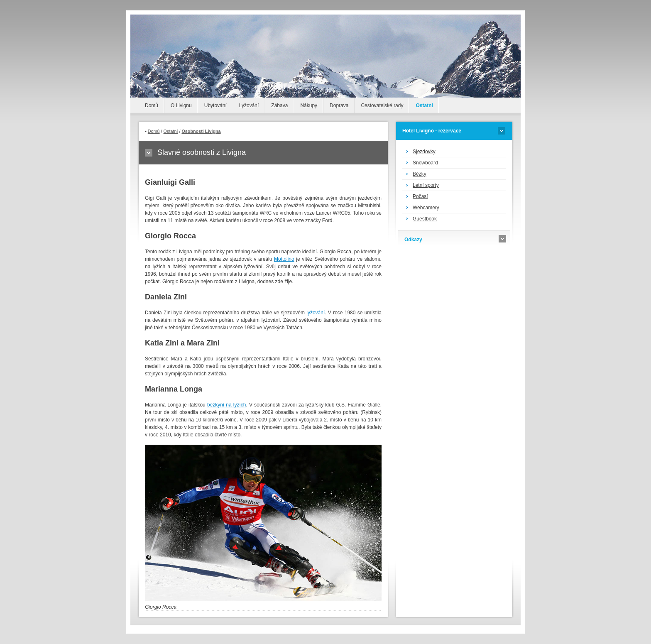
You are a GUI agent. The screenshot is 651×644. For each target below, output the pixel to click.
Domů (152, 105)
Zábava (279, 105)
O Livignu (181, 105)
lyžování (316, 313)
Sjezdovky (424, 152)
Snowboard (425, 163)
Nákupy (309, 105)
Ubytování (215, 105)
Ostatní (424, 105)
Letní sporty (426, 185)
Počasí (420, 196)
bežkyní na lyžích (227, 405)
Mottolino (284, 259)
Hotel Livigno (418, 131)
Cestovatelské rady (382, 105)
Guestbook (425, 219)
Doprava (339, 105)
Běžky (420, 174)
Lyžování (249, 105)
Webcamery (426, 208)
